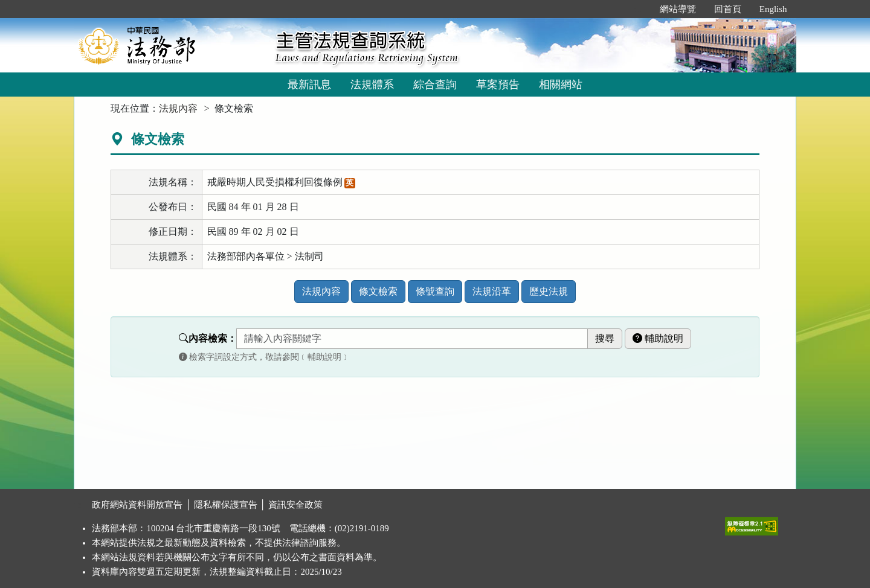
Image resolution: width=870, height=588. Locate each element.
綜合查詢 (435, 85)
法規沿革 (492, 291)
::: (638, 9)
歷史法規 (549, 291)
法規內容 (178, 108)
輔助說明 (658, 338)
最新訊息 (309, 85)
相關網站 (561, 85)
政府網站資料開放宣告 (137, 505)
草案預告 (498, 85)
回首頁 (728, 9)
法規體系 (372, 85)
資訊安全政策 (295, 505)
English (773, 9)
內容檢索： (208, 338)
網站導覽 (678, 9)
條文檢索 (378, 291)
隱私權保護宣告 (226, 505)
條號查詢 (435, 291)
